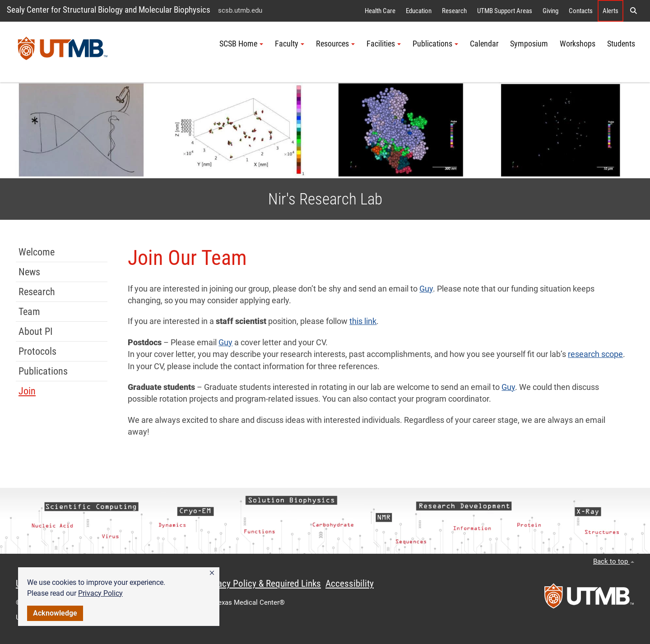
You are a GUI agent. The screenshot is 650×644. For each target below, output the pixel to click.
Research (454, 11)
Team (29, 312)
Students (621, 44)
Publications (43, 371)
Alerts (611, 11)
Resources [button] (335, 44)
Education (419, 11)
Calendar (484, 44)
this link (363, 321)
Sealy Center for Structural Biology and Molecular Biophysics (109, 10)
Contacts (581, 11)
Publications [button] (435, 44)
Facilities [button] (384, 44)
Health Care (380, 11)
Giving (550, 11)
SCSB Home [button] (241, 44)
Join (27, 391)
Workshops (578, 44)
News (29, 272)
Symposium (529, 44)
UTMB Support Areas (505, 11)
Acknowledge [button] (55, 613)
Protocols (37, 351)
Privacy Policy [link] (100, 593)
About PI (36, 331)
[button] (212, 573)
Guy (426, 289)
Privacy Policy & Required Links (262, 584)
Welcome (37, 252)
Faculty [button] (290, 44)
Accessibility (350, 584)
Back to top (614, 561)
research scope (595, 354)
